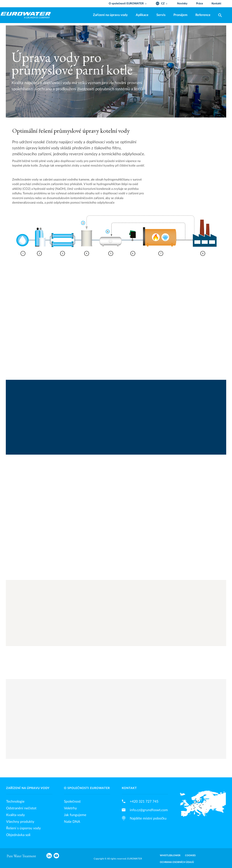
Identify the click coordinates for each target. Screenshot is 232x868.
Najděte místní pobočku (148, 818)
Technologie (15, 802)
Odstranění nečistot (21, 808)
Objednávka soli (18, 835)
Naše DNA (72, 822)
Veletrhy (70, 808)
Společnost (72, 802)
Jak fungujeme (75, 815)
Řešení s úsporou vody (23, 828)
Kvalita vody (15, 815)
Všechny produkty (20, 822)
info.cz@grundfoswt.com (149, 810)
